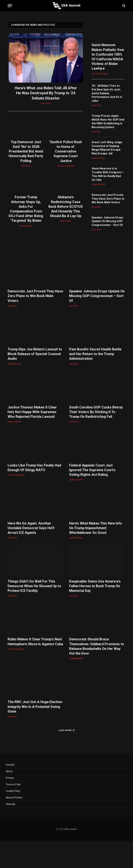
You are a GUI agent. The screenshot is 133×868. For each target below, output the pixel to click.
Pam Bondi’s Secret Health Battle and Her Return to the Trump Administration (95, 354)
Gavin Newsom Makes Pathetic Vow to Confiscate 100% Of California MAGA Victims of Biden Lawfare (108, 57)
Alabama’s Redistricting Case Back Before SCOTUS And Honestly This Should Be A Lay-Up (66, 206)
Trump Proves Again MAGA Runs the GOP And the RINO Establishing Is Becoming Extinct (108, 121)
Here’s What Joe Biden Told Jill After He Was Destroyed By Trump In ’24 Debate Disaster (46, 93)
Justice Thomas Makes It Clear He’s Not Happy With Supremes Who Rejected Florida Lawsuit (32, 412)
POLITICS (46, 104)
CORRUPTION (98, 185)
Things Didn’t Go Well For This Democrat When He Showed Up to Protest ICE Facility (34, 586)
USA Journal (70, 829)
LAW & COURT (26, 226)
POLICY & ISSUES (66, 166)
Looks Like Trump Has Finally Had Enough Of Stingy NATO (34, 468)
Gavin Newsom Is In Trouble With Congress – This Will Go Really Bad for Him (108, 174)
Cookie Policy (13, 791)
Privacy (10, 778)
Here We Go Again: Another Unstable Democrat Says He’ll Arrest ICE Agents (31, 528)
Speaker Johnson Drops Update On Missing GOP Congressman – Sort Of (107, 221)
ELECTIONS (66, 221)
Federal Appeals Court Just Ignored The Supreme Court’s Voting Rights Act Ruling (92, 470)
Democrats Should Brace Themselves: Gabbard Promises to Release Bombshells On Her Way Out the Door (97, 646)
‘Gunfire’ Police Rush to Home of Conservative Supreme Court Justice (66, 151)
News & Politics (14, 798)
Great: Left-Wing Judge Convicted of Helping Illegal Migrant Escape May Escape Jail (107, 148)
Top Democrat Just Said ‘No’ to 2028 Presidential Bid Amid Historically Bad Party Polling (26, 151)
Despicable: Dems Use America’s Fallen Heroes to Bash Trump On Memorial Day (95, 586)
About (9, 771)
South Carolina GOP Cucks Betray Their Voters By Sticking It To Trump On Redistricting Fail (96, 412)
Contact (10, 765)
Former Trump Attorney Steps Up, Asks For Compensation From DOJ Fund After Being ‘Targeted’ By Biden (26, 209)
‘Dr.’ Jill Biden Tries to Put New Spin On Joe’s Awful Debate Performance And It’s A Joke (107, 93)
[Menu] (10, 6)
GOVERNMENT (76, 659)
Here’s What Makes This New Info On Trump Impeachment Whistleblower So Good (96, 528)
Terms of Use (13, 784)
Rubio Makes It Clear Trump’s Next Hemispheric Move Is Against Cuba (35, 642)
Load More (67, 730)
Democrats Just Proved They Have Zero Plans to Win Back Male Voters (108, 199)
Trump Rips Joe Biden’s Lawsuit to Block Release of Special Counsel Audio (35, 354)
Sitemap (11, 804)
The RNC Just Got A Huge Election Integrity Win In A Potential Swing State (35, 707)
